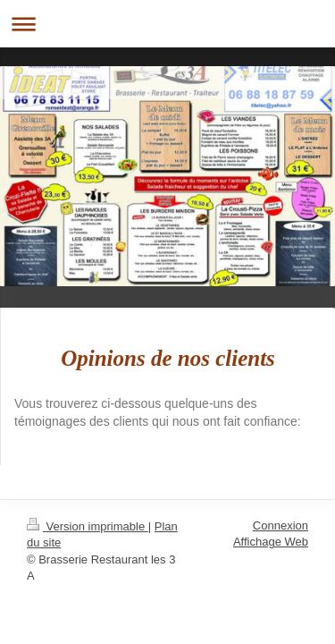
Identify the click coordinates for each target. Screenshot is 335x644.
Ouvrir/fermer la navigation (167, 24)
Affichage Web (271, 542)
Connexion (281, 525)
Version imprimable (88, 526)
